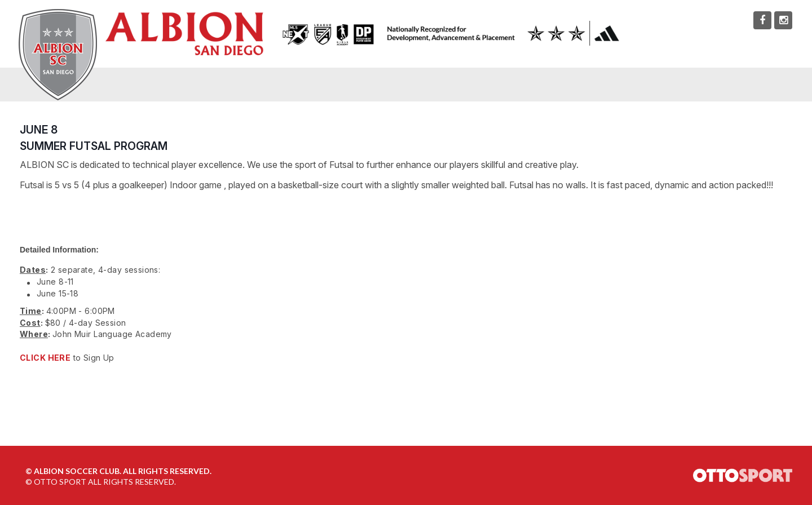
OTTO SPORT (60, 482)
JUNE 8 (39, 130)
